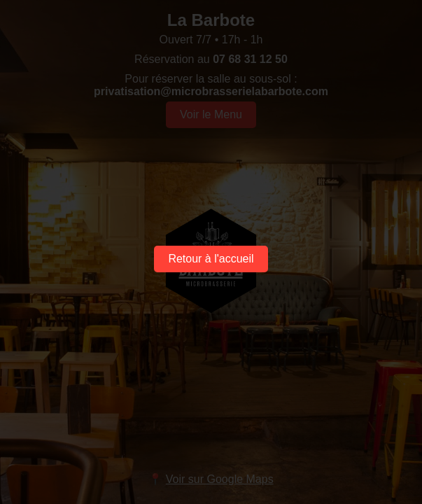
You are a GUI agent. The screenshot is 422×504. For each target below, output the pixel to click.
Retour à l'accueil (211, 259)
